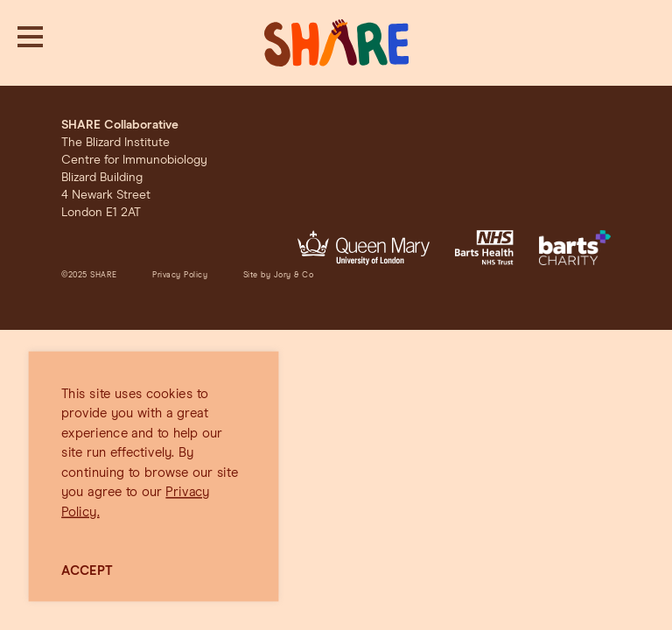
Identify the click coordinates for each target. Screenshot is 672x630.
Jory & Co (294, 275)
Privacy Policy (180, 275)
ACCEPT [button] (87, 571)
